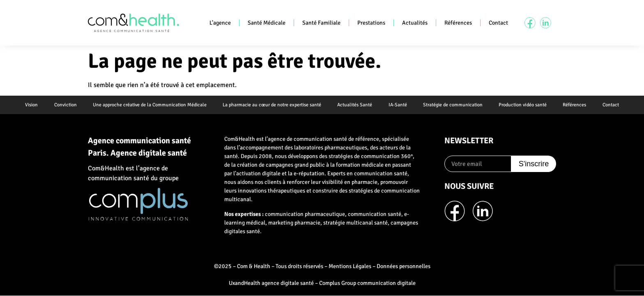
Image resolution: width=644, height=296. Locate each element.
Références (458, 23)
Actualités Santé (355, 105)
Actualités (415, 23)
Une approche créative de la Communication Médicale (149, 105)
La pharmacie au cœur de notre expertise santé (271, 105)
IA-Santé (398, 105)
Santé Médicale (267, 23)
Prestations (371, 23)
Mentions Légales (350, 267)
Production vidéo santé (523, 105)
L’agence (220, 23)
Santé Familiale (321, 23)
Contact (498, 23)
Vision (30, 105)
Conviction (64, 105)
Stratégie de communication (453, 105)
